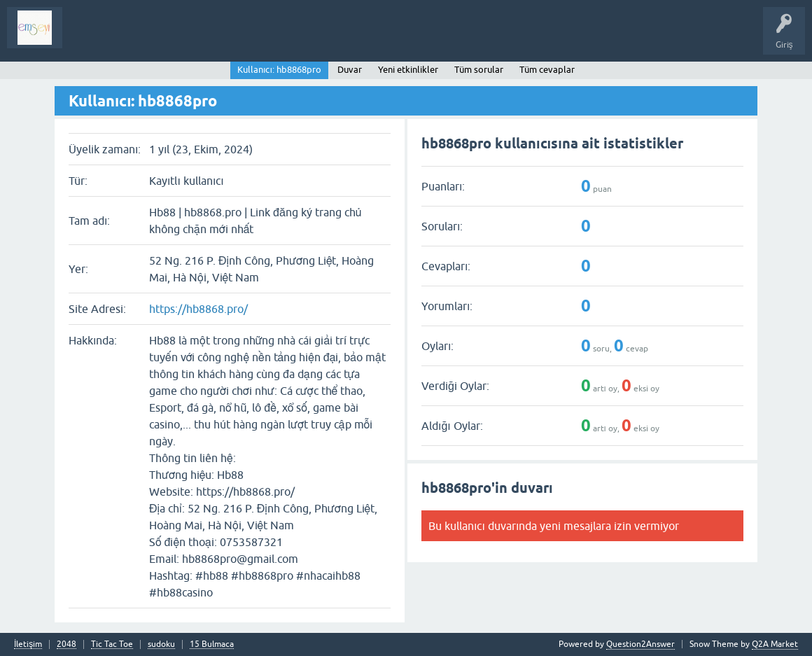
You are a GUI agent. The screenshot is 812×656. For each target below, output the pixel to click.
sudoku (161, 644)
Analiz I (164, 38)
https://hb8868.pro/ (198, 309)
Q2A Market (775, 644)
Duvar (350, 70)
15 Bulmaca (212, 644)
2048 (66, 644)
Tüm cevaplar (547, 70)
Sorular (87, 38)
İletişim (28, 644)
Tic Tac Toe (112, 644)
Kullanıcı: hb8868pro (279, 70)
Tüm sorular (479, 70)
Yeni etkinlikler (408, 70)
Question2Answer (640, 644)
